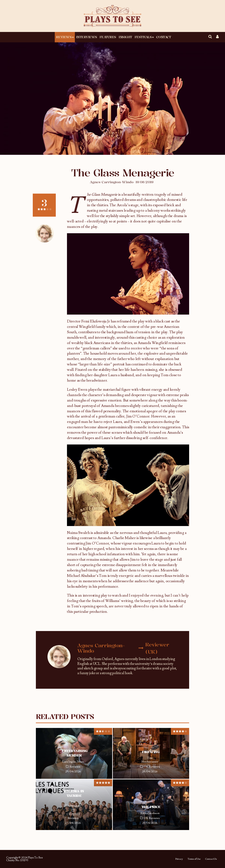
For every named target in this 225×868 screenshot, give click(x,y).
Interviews (87, 37)
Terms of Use (194, 859)
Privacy (179, 859)
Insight (125, 37)
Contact (164, 37)
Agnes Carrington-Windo (112, 182)
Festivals (143, 37)
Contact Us (211, 859)
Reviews (64, 37)
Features (108, 37)
